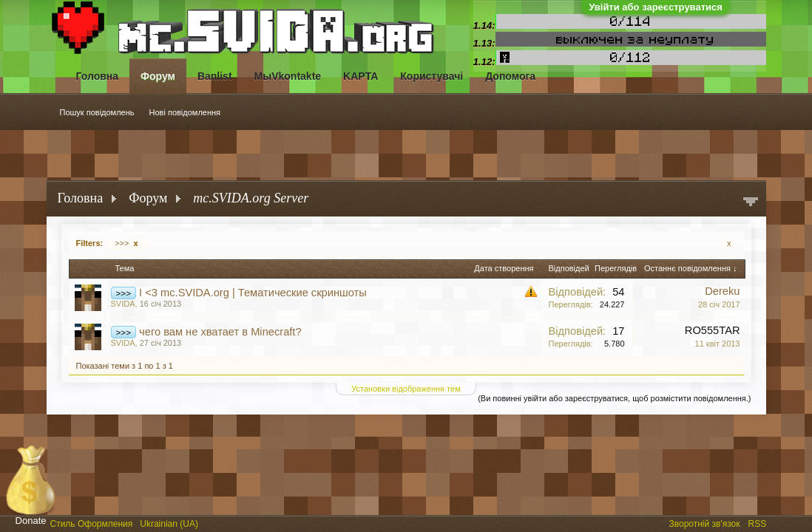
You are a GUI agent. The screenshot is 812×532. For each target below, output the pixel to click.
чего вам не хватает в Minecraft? (220, 332)
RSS (759, 522)
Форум (158, 76)
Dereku (722, 291)
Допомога (510, 76)
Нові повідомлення (185, 112)
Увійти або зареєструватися (656, 7)
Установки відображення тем (406, 389)
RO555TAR (713, 330)
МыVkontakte (288, 76)
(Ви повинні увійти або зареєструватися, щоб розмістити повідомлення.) (614, 398)
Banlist (215, 76)
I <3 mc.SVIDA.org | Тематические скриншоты (253, 293)
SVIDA (123, 304)
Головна (98, 76)
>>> (126, 243)
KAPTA (361, 76)
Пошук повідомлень (97, 112)
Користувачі (432, 76)
